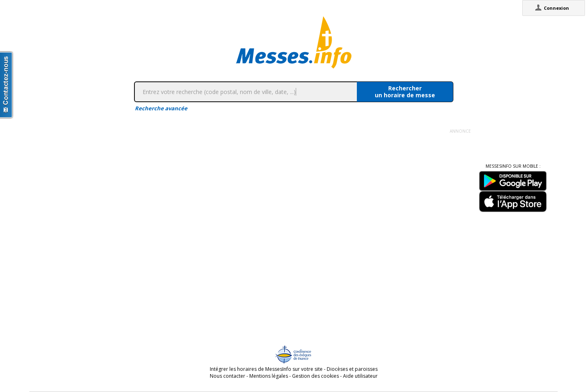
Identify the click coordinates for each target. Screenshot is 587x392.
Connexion (556, 8)
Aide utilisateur (360, 376)
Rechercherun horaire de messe (405, 92)
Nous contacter (228, 376)
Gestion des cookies (315, 376)
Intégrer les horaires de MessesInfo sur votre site (266, 369)
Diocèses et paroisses (352, 369)
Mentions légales (269, 376)
